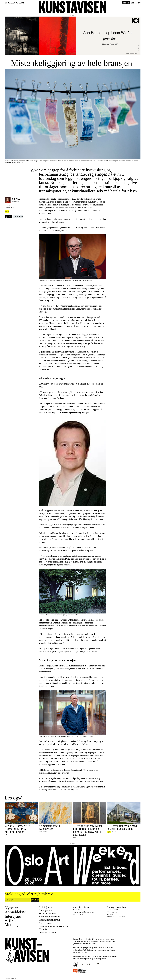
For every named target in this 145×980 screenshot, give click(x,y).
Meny (138, 3)
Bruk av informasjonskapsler (53, 926)
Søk (133, 3)
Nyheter (11, 908)
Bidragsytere (45, 910)
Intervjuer (13, 916)
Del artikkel (18, 216)
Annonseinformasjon (49, 917)
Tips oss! (126, 3)
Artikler (11, 920)
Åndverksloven (47, 923)
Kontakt (43, 929)
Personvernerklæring (49, 920)
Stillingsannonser (48, 913)
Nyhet (7, 212)
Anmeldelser (15, 912)
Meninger (13, 925)
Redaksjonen (45, 907)
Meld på (35, 900)
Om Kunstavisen (47, 932)
